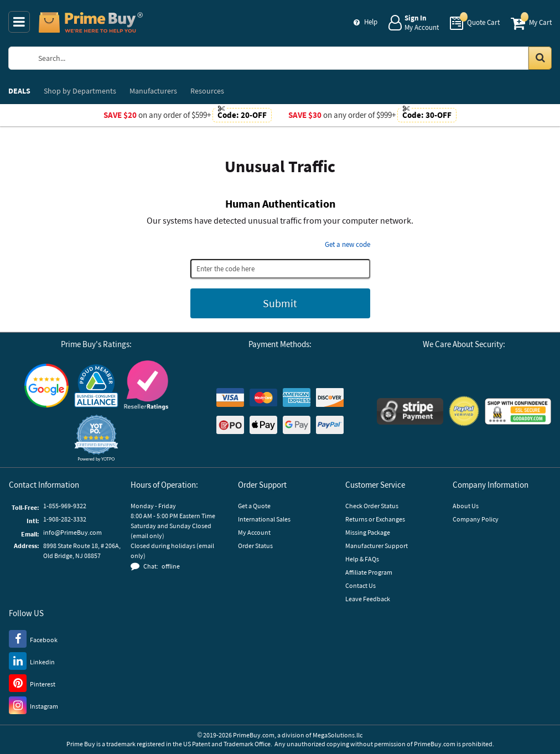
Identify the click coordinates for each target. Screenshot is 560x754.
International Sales (264, 519)
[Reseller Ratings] (146, 385)
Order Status (255, 546)
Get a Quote (254, 506)
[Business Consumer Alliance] (96, 385)
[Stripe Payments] (410, 411)
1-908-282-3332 (65, 519)
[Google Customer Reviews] (46, 386)
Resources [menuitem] (207, 91)
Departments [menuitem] (80, 91)
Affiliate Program (369, 572)
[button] (96, 438)
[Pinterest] (32, 683)
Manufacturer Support (377, 546)
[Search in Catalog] (540, 58)
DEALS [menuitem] (19, 91)
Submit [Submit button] (280, 303)
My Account (254, 532)
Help (371, 22)
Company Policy (476, 519)
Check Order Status (372, 506)
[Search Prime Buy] (290, 58)
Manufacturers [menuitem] (153, 91)
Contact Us (361, 585)
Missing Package (368, 532)
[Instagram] (33, 705)
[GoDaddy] (518, 411)
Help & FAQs (362, 559)
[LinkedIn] (32, 660)
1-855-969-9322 (65, 506)
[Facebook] (33, 638)
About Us (466, 506)
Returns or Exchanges (375, 519)
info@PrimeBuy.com (72, 532)
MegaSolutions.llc (338, 735)
